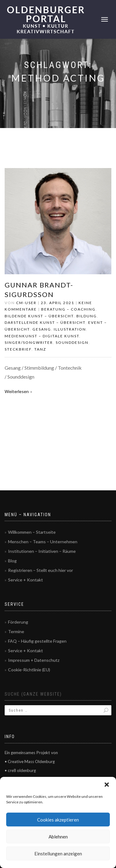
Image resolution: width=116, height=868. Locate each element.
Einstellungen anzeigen (58, 854)
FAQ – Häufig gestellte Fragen (37, 641)
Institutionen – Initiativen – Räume (42, 551)
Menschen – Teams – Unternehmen (43, 542)
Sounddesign (72, 342)
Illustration (70, 329)
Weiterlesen (17, 391)
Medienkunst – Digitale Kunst (42, 336)
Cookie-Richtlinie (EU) (29, 670)
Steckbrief (18, 349)
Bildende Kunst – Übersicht (39, 316)
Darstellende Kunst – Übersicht (45, 322)
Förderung (18, 622)
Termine (16, 631)
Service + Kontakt (26, 580)
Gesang (42, 329)
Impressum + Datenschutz (34, 660)
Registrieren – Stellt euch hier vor (41, 570)
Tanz (40, 349)
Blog (12, 561)
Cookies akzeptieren (58, 820)
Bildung (87, 316)
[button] (107, 785)
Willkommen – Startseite (32, 532)
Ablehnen (58, 837)
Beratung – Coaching (68, 309)
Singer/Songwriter (29, 342)
